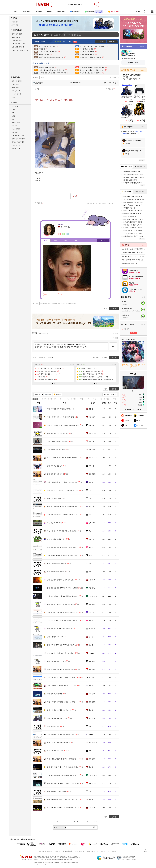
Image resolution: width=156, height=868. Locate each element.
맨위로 (105, 357)
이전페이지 (96, 357)
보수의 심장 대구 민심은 (56, 539)
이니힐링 (64, 234)
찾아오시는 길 (105, 851)
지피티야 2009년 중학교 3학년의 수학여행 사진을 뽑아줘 (67, 458)
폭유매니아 (92, 580)
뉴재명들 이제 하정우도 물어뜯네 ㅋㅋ (61, 734)
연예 (53, 399)
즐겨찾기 (58, 394)
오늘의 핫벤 (15, 84)
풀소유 (91, 637)
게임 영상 (14, 126)
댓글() (113, 89)
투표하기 (133, 333)
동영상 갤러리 (16, 37)
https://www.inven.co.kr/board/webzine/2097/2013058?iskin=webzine (59, 303)
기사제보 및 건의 (17, 40)
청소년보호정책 (79, 851)
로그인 (138, 12)
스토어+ (143, 70)
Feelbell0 (91, 653)
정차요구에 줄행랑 (54, 694)
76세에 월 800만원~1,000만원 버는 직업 (61, 645)
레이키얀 (92, 507)
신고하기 (98, 203)
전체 (35, 399)
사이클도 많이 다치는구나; (57, 718)
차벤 (13, 113)
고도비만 (92, 466)
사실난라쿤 (92, 783)
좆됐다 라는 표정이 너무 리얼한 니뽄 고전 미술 (63, 800)
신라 (90, 490)
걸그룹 (14, 116)
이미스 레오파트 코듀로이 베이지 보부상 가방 (134, 253)
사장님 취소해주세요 (55, 637)
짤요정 (91, 482)
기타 (114, 399)
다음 (94, 822)
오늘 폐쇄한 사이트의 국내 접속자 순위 (61, 653)
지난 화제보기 (101, 42)
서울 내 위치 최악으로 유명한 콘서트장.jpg (62, 531)
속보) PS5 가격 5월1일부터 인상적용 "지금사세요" (64, 775)
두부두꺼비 (92, 523)
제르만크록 (92, 417)
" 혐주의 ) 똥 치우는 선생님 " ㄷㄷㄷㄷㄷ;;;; (62, 482)
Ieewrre (91, 734)
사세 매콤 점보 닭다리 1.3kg (130, 263)
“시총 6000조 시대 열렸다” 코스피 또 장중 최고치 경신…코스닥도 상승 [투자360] (74, 555)
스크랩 (92, 203)
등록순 (41, 333)
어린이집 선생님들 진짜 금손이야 (59, 710)
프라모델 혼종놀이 (54, 466)
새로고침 (116, 333)
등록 (113, 346)
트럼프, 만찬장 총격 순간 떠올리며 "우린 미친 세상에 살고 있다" (69, 490)
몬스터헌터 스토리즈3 (18, 139)
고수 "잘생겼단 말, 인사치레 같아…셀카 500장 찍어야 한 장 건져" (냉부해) (72, 425)
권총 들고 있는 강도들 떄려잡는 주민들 (61, 604)
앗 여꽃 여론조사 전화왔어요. (58, 441)
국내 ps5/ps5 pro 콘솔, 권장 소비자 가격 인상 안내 (64, 507)
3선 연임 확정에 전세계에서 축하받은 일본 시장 (64, 759)
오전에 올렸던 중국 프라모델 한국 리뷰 (61, 669)
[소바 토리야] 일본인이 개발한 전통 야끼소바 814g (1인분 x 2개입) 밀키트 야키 (134, 249)
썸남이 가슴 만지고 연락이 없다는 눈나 (61, 580)
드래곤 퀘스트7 (16, 145)
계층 (101, 399)
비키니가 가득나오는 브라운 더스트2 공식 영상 (63, 702)
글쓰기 (114, 389)
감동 (108, 399)
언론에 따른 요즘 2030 (56, 450)
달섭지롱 (92, 425)
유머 (62, 399)
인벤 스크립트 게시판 (18, 47)
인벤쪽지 (59, 234)
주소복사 (36, 303)
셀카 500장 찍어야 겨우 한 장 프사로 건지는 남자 (64, 767)
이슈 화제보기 (112, 42)
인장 (45, 241)
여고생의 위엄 (53, 726)
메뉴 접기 (103, 240)
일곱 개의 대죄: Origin (18, 135)
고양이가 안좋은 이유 (55, 474)
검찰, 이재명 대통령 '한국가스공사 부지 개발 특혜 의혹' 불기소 (68, 621)
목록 (108, 89)
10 (91, 822)
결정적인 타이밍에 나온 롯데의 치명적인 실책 (63, 808)
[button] (53, 383)
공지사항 (114, 851)
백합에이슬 (92, 588)
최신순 (46, 333)
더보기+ (72, 364)
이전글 (50, 357)
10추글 (49, 394)
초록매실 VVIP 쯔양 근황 (56, 791)
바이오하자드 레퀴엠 (18, 142)
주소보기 (36, 78)
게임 (81, 399)
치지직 (14, 109)
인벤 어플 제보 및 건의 (18, 44)
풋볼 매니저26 (16, 149)
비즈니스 (49, 851)
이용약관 (57, 851)
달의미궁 (92, 441)
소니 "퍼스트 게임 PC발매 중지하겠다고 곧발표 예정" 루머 (67, 596)
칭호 (76, 241)
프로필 (56, 241)
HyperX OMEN (16, 129)
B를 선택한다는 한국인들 (56, 564)
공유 (88, 203)
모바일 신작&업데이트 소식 (20, 50)
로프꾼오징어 (93, 458)
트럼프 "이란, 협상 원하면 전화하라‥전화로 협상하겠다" (66, 515)
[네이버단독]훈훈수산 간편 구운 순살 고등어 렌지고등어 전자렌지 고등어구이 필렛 (134, 256)
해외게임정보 (16, 122)
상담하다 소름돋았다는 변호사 (58, 743)
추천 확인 (112, 203)
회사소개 (41, 851)
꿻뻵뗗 (91, 409)
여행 (13, 119)
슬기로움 (92, 677)
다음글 (41, 357)
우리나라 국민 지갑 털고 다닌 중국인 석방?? (63, 612)
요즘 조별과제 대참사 (55, 751)
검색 (94, 828)
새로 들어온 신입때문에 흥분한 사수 (60, 629)
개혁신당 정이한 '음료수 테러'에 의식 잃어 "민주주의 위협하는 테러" (70, 547)
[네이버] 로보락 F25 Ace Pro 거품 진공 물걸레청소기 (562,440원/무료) (134, 260)
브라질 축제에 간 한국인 (56, 661)
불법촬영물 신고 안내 (92, 851)
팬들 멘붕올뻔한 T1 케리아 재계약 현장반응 (62, 588)
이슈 (44, 399)
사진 (95, 399)
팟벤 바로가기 (16, 106)
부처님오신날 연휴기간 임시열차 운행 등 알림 (63, 783)
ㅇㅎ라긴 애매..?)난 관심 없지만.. (59, 409)
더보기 (68, 234)
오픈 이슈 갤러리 (17, 81)
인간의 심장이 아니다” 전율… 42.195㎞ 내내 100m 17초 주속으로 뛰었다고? (73, 677)
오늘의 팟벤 (15, 88)
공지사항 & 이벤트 (17, 34)
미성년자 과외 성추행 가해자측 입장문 (61, 417)
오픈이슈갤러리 (114, 78)
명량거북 (92, 539)
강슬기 (91, 498)
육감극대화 (92, 604)
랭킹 (66, 241)
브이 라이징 (15, 132)
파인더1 (91, 547)
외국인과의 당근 (54, 498)
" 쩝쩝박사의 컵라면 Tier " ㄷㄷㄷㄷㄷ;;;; (61, 686)
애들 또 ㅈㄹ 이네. (54, 523)
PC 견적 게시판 (16, 94)
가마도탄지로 (93, 596)
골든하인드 (38, 83)
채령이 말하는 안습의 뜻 (56, 572)
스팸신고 (105, 203)
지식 (88, 399)
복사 (43, 78)
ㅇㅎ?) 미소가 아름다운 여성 (58, 433)
